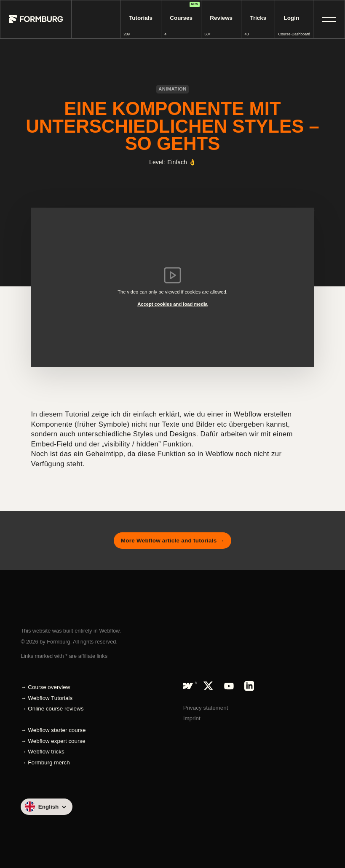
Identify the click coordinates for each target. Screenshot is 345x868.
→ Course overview (45, 687)
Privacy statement (206, 708)
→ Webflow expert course (53, 741)
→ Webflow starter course (53, 730)
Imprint (192, 718)
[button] (329, 19)
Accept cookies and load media (172, 304)
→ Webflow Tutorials (47, 698)
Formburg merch (49, 763)
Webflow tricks (46, 752)
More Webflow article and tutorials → (172, 541)
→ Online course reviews (52, 709)
